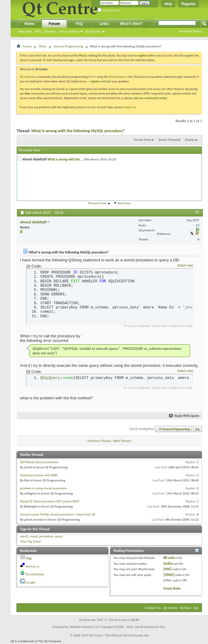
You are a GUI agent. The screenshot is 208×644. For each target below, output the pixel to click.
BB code (169, 558)
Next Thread (122, 441)
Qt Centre (26, 77)
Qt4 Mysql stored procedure (39, 462)
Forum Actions (69, 31)
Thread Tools (142, 140)
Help (168, 4)
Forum (54, 24)
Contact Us (153, 608)
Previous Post (97, 203)
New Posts (25, 31)
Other (43, 46)
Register (189, 4)
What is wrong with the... (65, 159)
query (59, 536)
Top (198, 429)
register (95, 81)
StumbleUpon (35, 574)
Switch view (185, 265)
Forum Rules (172, 589)
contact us (130, 107)
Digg (29, 558)
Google (31, 582)
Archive (186, 608)
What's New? (131, 24)
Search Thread (168, 140)
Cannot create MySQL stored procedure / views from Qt (58, 514)
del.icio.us (33, 566)
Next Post (124, 203)
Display (190, 140)
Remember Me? (109, 10)
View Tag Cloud (30, 541)
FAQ (38, 31)
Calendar (50, 31)
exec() (24, 536)
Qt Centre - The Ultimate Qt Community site (119, 635)
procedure (46, 536)
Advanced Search (190, 31)
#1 (197, 212)
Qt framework (117, 77)
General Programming (68, 46)
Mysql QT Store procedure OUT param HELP (50, 501)
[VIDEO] (169, 575)
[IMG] (167, 569)
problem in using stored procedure (43, 488)
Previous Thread (100, 441)
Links (104, 24)
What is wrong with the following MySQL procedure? (78, 131)
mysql (34, 536)
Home (29, 24)
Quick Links (93, 31)
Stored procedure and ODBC (39, 475)
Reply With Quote (184, 416)
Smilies (168, 564)
